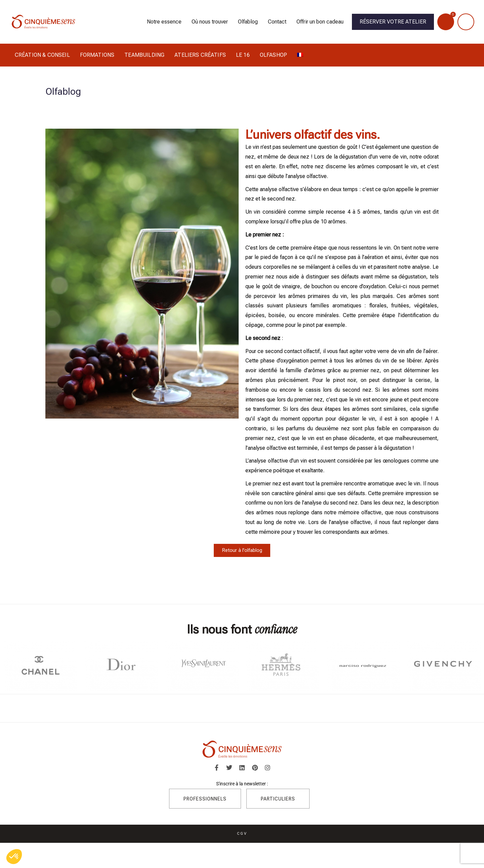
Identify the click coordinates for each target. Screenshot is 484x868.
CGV (242, 834)
